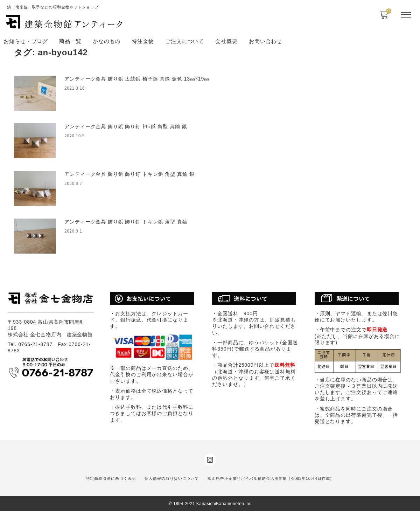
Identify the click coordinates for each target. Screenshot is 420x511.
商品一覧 (70, 41)
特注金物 (143, 41)
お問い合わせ (265, 41)
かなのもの (107, 41)
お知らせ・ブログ (26, 41)
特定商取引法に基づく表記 (111, 478)
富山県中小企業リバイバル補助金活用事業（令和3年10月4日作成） (271, 478)
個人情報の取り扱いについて (172, 478)
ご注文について (185, 41)
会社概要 (226, 41)
